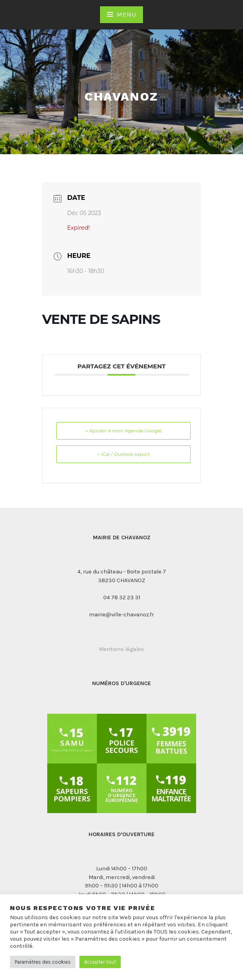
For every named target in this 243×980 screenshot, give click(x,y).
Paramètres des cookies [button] (43, 962)
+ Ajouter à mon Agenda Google (124, 431)
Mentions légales (121, 649)
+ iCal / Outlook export (124, 454)
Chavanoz (121, 96)
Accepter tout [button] (100, 962)
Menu (126, 15)
